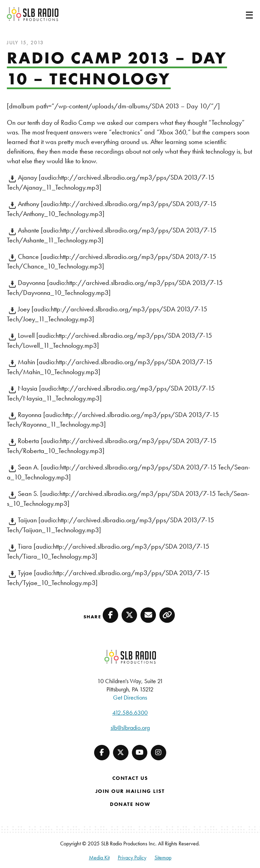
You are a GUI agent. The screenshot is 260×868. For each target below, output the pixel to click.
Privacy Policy (132, 858)
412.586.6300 (130, 712)
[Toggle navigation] (241, 14)
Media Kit (99, 858)
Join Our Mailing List (130, 791)
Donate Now (130, 804)
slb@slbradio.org (130, 728)
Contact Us (130, 778)
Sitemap (163, 858)
